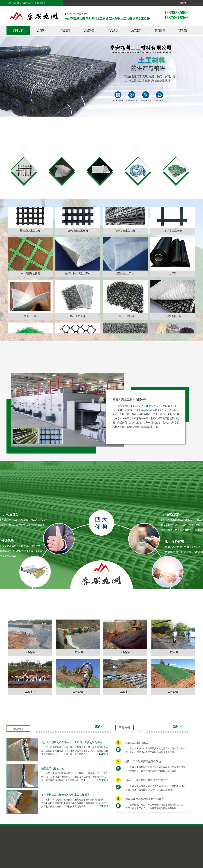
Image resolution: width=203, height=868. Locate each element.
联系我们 (184, 3)
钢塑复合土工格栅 (125, 249)
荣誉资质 (89, 31)
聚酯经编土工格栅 (30, 249)
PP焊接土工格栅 (173, 249)
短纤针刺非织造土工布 (78, 292)
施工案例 (136, 31)
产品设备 (113, 31)
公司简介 (42, 31)
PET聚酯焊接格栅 (30, 292)
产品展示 (66, 31)
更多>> (99, 726)
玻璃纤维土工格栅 (78, 249)
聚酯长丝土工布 (125, 292)
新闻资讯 (160, 31)
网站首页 (18, 31)
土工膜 (173, 292)
